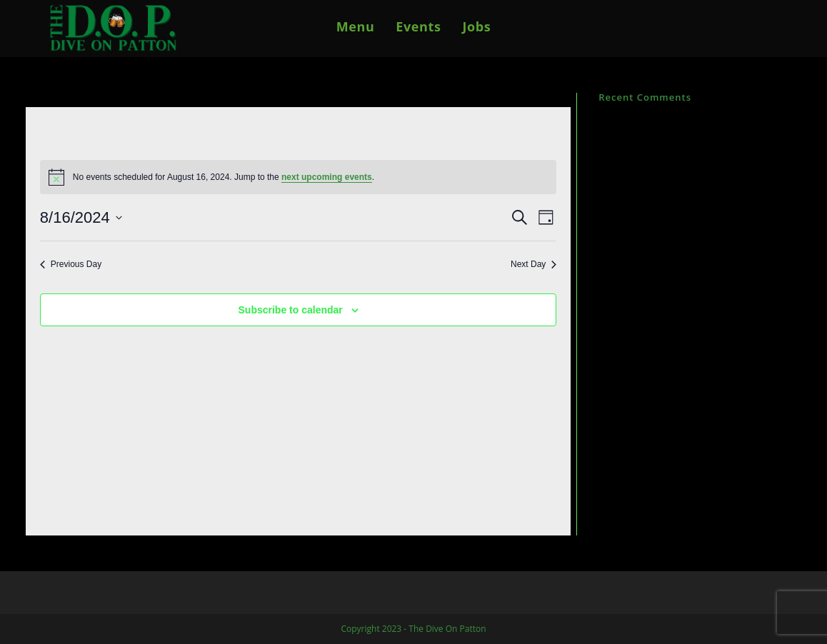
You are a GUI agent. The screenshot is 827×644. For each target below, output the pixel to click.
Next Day (533, 264)
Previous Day (71, 264)
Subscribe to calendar (291, 310)
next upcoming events (327, 177)
